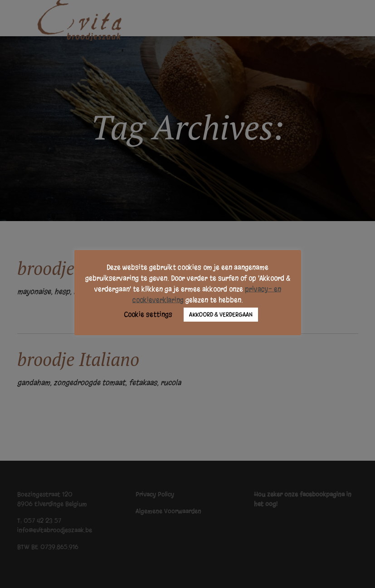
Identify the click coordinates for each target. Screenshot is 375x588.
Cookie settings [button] (148, 314)
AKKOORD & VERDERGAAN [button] (221, 315)
